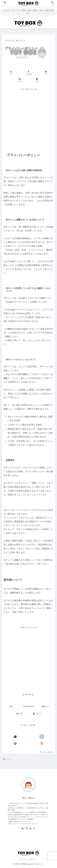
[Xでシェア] (11, 73)
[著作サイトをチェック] (15, 737)
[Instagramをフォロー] (42, 737)
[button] (37, 80)
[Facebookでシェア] (28, 73)
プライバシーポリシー (28, 859)
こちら (37, 269)
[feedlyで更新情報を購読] (15, 743)
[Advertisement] (28, 120)
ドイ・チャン (28, 798)
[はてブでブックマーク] (46, 73)
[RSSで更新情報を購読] (42, 743)
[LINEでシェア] (20, 80)
